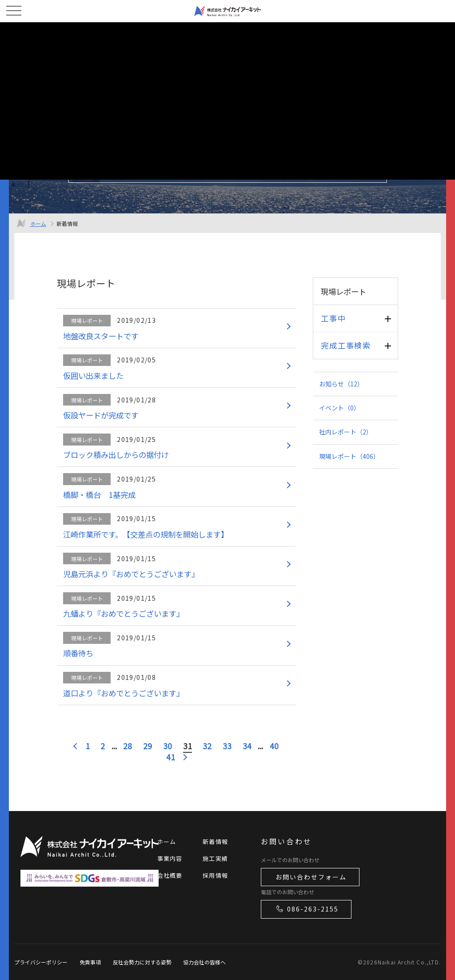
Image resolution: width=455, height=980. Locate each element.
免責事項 (90, 962)
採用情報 (215, 875)
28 (128, 746)
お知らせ (341, 384)
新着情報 (215, 841)
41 (171, 757)
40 (274, 746)
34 (247, 746)
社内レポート (346, 432)
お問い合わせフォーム (311, 877)
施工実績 (215, 858)
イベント (339, 408)
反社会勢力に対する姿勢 (142, 962)
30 (168, 746)
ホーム (38, 223)
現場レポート (349, 456)
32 (207, 746)
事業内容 (170, 858)
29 (148, 746)
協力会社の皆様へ (204, 962)
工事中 (333, 318)
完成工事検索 (346, 345)
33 (227, 746)
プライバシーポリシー (41, 962)
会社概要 (170, 875)
